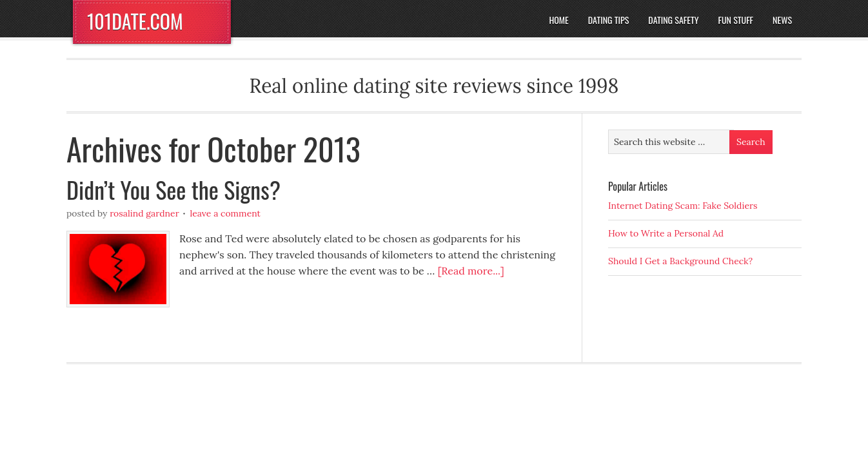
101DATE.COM (135, 21)
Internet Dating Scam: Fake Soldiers (683, 206)
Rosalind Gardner (144, 213)
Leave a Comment (225, 213)
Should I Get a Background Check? (680, 261)
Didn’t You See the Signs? (173, 189)
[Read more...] (471, 271)
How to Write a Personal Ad (666, 233)
